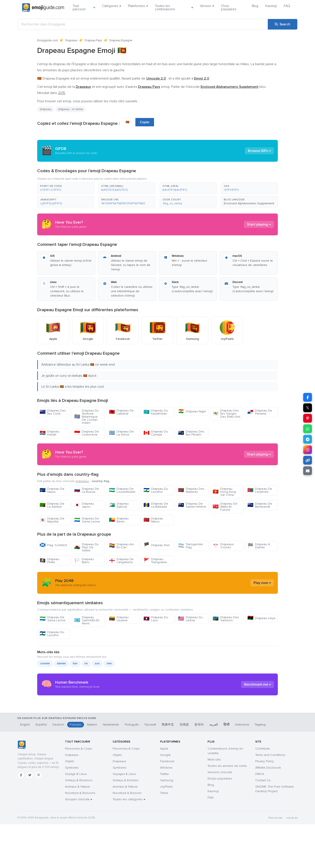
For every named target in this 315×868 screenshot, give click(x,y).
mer (109, 663)
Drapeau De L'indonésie (87, 433)
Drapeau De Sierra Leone (87, 520)
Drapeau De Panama (260, 412)
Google (165, 799)
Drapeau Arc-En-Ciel (122, 546)
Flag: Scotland (53, 545)
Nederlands (111, 768)
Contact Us (263, 824)
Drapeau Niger (192, 411)
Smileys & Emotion (126, 824)
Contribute (263, 792)
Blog (255, 6)
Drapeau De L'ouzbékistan (122, 490)
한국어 (199, 768)
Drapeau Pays (93, 40)
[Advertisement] (157, 734)
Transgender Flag (191, 546)
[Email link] (308, 471)
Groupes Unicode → (79, 843)
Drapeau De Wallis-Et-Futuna (225, 507)
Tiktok (164, 837)
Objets (70, 805)
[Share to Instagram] (308, 450)
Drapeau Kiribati (49, 433)
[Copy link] (308, 460)
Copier (145, 122)
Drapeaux (71, 40)
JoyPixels (166, 830)
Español (41, 768)
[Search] (283, 24)
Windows (166, 811)
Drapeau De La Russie (87, 490)
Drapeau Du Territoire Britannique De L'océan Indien (86, 417)
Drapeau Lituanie (119, 619)
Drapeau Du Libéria (190, 619)
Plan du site (276, 862)
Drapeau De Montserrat (260, 505)
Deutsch (58, 768)
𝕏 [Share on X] (308, 408)
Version (207, 6)
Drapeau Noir (157, 545)
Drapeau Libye (261, 618)
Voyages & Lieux (124, 818)
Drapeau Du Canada (156, 433)
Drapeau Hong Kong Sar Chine (224, 492)
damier (61, 663)
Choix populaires (229, 8)
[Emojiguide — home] (43, 8)
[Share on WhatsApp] (308, 429)
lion (75, 663)
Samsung (167, 824)
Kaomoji (271, 6)
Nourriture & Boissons (80, 837)
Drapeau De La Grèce (121, 433)
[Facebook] (21, 819)
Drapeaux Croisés (223, 546)
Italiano (92, 768)
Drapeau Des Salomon (226, 619)
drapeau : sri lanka (70, 109)
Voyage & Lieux (76, 818)
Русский (150, 768)
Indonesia (242, 768)
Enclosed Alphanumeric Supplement (249, 203)
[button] (66, 188)
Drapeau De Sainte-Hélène (192, 505)
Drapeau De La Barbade (156, 505)
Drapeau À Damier (259, 546)
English (25, 768)
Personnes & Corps (79, 792)
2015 (62, 93)
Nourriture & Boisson (127, 837)
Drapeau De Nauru (52, 490)
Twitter (164, 818)
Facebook (167, 805)
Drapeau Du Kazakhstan (156, 412)
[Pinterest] (38, 819)
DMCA (260, 818)
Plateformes (138, 6)
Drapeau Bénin (119, 520)
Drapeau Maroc (153, 520)
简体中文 (168, 768)
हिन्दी (227, 768)
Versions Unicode (220, 816)
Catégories (111, 6)
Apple (164, 792)
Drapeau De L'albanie (121, 412)
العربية (214, 768)
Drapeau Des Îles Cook (53, 412)
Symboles (72, 811)
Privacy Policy (265, 805)
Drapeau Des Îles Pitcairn (191, 433)
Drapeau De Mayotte (52, 520)
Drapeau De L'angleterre (121, 561)
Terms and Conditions (270, 799)
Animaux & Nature (77, 830)
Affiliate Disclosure (268, 811)
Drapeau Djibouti (119, 505)
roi (86, 663)
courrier (45, 663)
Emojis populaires (220, 822)
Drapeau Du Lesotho (156, 490)
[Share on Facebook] (308, 397)
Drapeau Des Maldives (191, 490)
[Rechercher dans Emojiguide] (143, 24)
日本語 (184, 768)
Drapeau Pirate (49, 561)
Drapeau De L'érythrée (260, 490)
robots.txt (292, 862)
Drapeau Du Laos (156, 619)
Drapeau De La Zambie (52, 505)
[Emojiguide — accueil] (22, 788)
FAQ (287, 6)
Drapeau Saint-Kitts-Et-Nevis (87, 620)
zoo (97, 663)
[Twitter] (30, 819)
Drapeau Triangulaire (155, 561)
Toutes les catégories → (129, 843)
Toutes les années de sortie (227, 810)
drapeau (46, 109)
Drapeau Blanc (84, 561)
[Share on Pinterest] (308, 418)
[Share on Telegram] (308, 439)
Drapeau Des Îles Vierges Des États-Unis (227, 414)
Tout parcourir (84, 8)
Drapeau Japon (84, 505)
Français (76, 768)
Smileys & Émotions (79, 824)
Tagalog (260, 768)
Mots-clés (214, 803)
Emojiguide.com (48, 40)
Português (132, 768)
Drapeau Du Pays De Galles (86, 547)
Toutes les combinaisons (174, 8)
